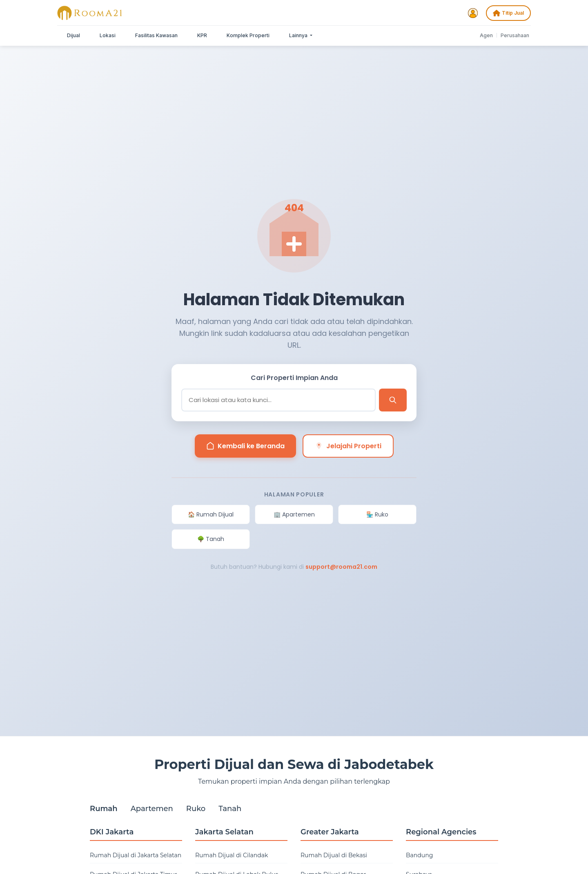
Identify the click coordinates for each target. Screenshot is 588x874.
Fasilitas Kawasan (156, 35)
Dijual (73, 35)
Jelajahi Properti (348, 446)
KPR (202, 35)
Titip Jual (508, 13)
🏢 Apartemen (294, 514)
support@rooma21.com (341, 567)
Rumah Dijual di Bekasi (334, 855)
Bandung (419, 855)
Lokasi (108, 35)
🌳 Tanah (211, 539)
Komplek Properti (248, 35)
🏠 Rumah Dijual (211, 514)
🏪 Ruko (377, 514)
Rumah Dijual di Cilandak (232, 855)
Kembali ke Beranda (245, 446)
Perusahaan (515, 35)
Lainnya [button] (299, 35)
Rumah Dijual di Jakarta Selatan (136, 855)
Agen (486, 35)
